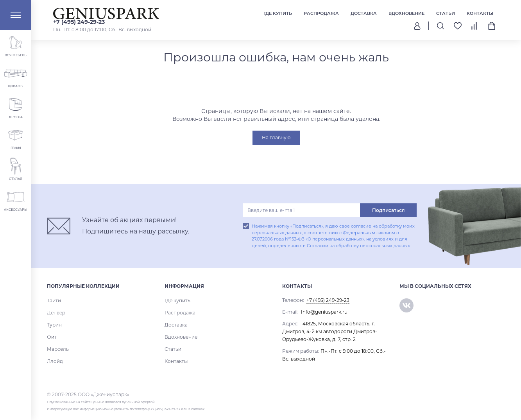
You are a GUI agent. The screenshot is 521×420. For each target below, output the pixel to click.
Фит (52, 337)
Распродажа (321, 13)
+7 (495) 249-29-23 (79, 22)
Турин (54, 325)
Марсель (58, 349)
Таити (54, 301)
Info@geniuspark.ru (324, 312)
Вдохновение (406, 13)
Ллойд (55, 361)
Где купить (278, 13)
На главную (276, 137)
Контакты (480, 13)
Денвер (56, 313)
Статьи (446, 13)
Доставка (364, 13)
